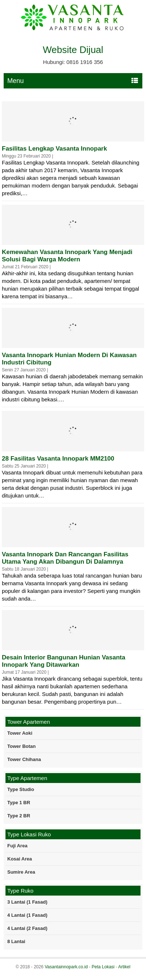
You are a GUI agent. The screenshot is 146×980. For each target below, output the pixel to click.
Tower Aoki (20, 733)
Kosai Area (20, 859)
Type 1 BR (19, 803)
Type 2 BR (19, 816)
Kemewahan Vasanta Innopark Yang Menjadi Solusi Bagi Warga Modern (67, 256)
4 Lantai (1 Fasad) (27, 915)
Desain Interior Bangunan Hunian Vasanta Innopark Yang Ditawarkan (64, 661)
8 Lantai (16, 941)
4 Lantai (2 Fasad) (27, 928)
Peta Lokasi (103, 967)
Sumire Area (21, 872)
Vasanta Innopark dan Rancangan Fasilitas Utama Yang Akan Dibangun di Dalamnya (65, 558)
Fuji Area (17, 846)
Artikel (124, 967)
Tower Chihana (24, 759)
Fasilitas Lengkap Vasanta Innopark (54, 149)
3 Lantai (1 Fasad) (27, 902)
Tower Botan (22, 746)
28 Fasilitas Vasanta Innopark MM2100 (58, 459)
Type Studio (21, 789)
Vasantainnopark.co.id (66, 967)
